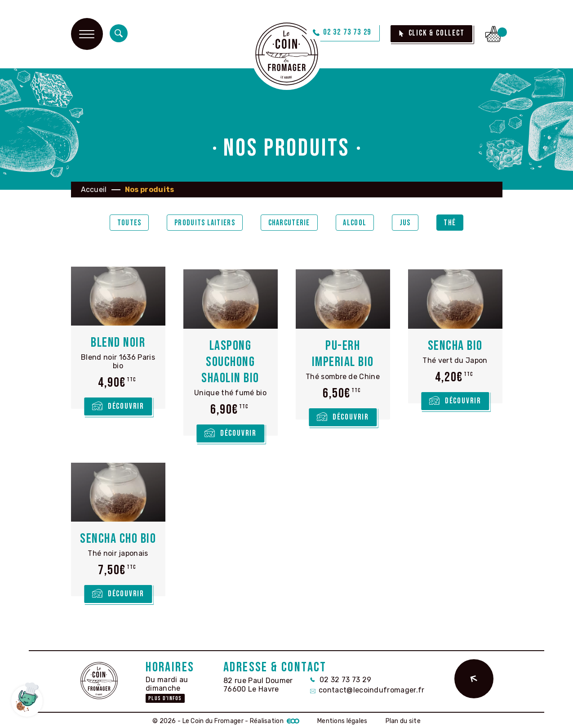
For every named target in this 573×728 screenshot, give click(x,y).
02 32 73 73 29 (341, 677)
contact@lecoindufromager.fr (367, 687)
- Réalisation (271, 719)
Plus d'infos (165, 696)
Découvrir (126, 407)
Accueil (94, 190)
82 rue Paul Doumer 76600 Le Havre (258, 682)
